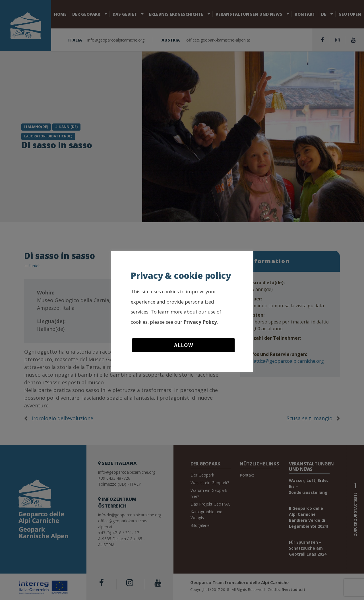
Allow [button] (184, 345)
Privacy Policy (200, 322)
